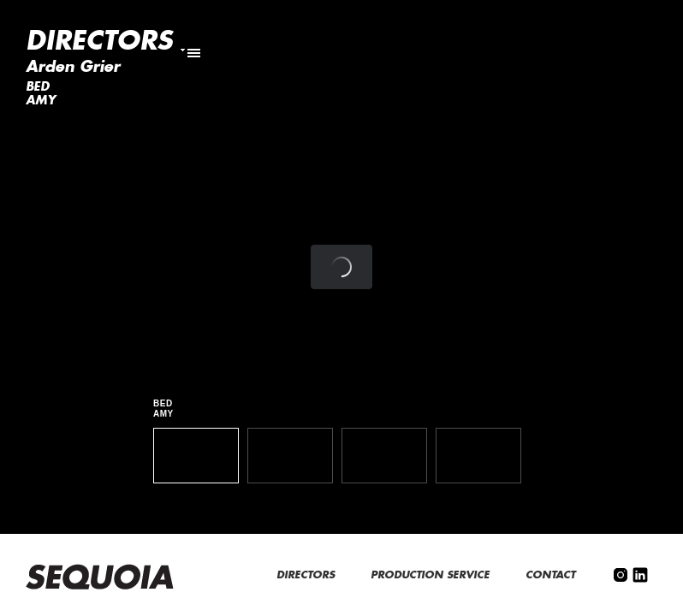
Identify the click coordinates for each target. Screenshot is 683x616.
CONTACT (552, 575)
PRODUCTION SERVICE (432, 575)
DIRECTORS (307, 575)
